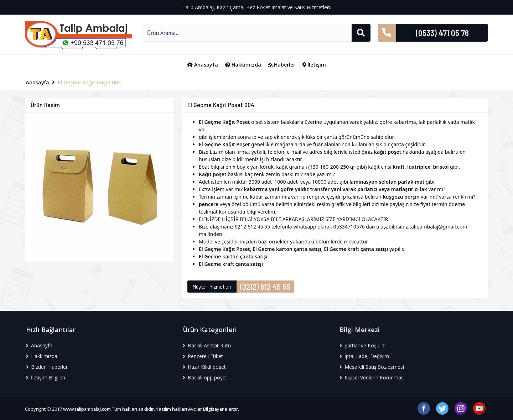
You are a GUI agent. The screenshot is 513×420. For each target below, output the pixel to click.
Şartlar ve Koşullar (363, 345)
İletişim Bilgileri (46, 377)
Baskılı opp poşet (205, 377)
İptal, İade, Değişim (364, 356)
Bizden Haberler (47, 367)
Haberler (282, 65)
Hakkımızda (243, 65)
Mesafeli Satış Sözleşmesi (372, 367)
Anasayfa (203, 65)
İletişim (314, 65)
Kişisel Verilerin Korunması (372, 377)
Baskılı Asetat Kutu (207, 345)
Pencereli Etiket (203, 356)
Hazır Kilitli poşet (204, 367)
